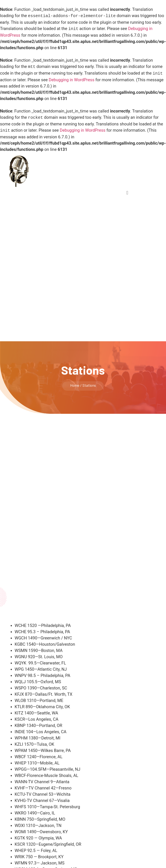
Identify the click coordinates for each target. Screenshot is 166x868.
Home (75, 383)
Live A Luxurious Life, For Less (50, 171)
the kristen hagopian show (49, 166)
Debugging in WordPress (72, 78)
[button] (127, 190)
